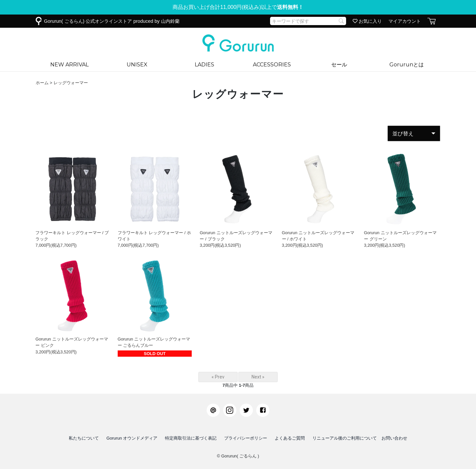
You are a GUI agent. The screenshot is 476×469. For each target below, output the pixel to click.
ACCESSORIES (272, 65)
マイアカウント (405, 21)
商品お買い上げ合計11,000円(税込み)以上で (238, 7)
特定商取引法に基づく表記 (191, 438)
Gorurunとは (407, 65)
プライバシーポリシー (246, 438)
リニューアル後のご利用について (345, 438)
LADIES (204, 65)
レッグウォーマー (71, 83)
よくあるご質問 (290, 438)
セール (339, 65)
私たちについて (84, 438)
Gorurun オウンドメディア (132, 438)
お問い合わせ (394, 438)
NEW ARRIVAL (69, 65)
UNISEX (137, 65)
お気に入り (367, 21)
